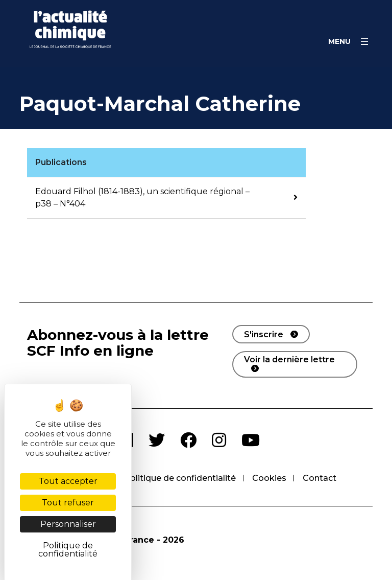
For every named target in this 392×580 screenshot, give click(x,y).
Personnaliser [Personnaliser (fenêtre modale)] (68, 524)
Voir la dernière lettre (289, 359)
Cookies (269, 478)
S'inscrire (264, 334)
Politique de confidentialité (180, 478)
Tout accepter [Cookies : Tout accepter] (68, 481)
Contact (320, 478)
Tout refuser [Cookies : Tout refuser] (68, 503)
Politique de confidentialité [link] (68, 550)
